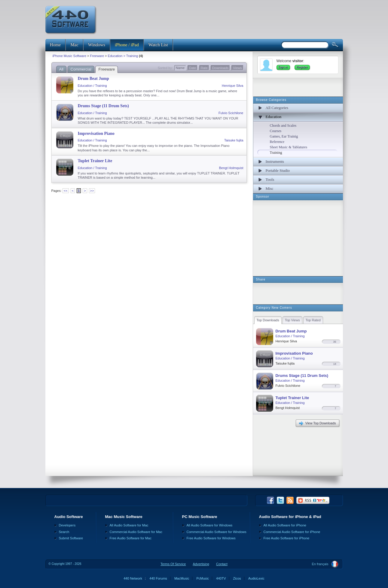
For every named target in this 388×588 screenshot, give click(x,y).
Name (180, 68)
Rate (204, 68)
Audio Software (69, 517)
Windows (97, 45)
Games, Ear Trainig (284, 136)
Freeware (97, 56)
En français (320, 564)
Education (274, 117)
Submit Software (71, 538)
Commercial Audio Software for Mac (136, 532)
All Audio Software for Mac (129, 525)
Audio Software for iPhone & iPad (290, 517)
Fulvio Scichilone (231, 113)
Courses (276, 131)
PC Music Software (200, 517)
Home (55, 45)
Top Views (292, 320)
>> (92, 191)
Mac (74, 45)
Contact (222, 564)
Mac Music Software (124, 517)
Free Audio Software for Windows (211, 538)
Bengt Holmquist (231, 168)
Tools (270, 179)
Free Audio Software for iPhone (287, 538)
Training (276, 153)
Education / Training (92, 86)
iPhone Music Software (70, 56)
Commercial (81, 69)
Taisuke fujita (234, 140)
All (61, 69)
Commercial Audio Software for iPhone (292, 532)
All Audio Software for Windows (210, 525)
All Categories (277, 108)
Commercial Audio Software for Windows (217, 532)
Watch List (158, 45)
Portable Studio (278, 170)
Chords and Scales (283, 126)
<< (66, 191)
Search (64, 532)
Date (192, 68)
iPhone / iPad (127, 45)
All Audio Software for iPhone (285, 525)
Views (237, 68)
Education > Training (123, 56)
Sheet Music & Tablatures (289, 147)
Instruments (275, 161)
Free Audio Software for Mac (131, 538)
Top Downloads (268, 320)
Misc (270, 188)
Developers (67, 525)
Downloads (220, 68)
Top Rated (313, 320)
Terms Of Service (173, 564)
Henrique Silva (233, 86)
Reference (277, 142)
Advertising (201, 564)
